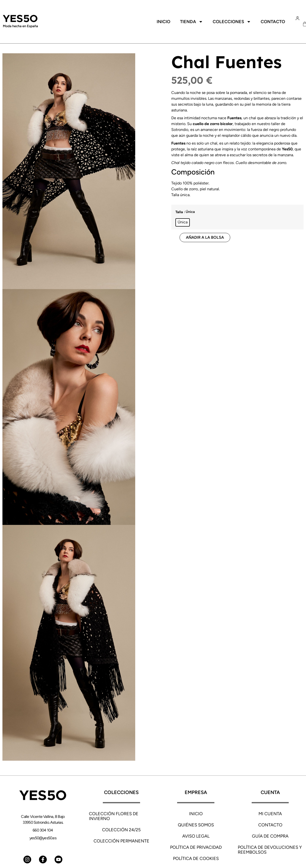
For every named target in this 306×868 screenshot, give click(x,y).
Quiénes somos (196, 825)
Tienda (191, 22)
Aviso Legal (196, 836)
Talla (179, 212)
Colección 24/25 (121, 830)
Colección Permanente (121, 841)
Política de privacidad (196, 847)
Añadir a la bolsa (205, 237)
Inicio (163, 22)
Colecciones (232, 22)
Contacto (273, 22)
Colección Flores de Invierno (114, 816)
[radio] (183, 222)
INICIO (196, 814)
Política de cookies (196, 859)
